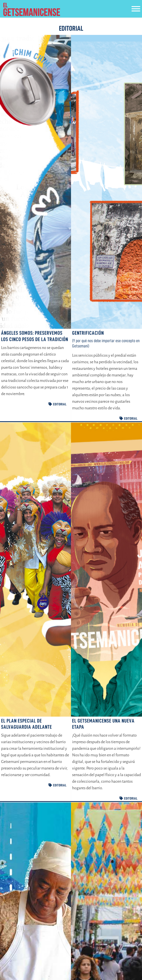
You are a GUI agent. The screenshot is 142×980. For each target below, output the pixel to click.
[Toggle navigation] (136, 10)
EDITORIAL (58, 406)
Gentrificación (88, 335)
